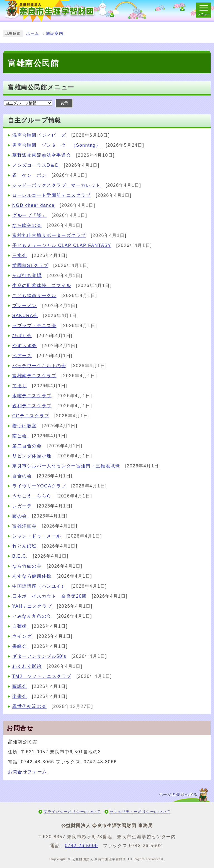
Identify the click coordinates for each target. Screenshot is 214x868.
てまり (20, 386)
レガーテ (22, 506)
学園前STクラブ (30, 265)
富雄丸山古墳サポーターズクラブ (49, 235)
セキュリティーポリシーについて (140, 812)
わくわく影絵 (27, 666)
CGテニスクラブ (31, 416)
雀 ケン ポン (29, 175)
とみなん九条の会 (32, 616)
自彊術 (20, 626)
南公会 (20, 436)
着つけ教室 (25, 426)
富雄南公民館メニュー (41, 87)
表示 (64, 103)
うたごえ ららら (32, 496)
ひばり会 (22, 336)
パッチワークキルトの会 (39, 366)
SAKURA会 (25, 316)
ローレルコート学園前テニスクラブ (52, 195)
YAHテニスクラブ (32, 606)
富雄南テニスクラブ (34, 376)
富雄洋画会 (25, 526)
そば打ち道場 (27, 275)
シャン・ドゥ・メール (37, 536)
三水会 (20, 255)
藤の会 (20, 516)
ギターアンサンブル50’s (39, 656)
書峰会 (20, 646)
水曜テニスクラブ (32, 396)
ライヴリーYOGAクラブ (39, 486)
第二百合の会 (27, 446)
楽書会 (20, 696)
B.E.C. (20, 556)
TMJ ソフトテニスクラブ (42, 676)
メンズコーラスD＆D (36, 165)
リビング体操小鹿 (32, 456)
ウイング (22, 636)
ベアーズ (22, 356)
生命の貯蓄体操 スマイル (42, 285)
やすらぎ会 (25, 346)
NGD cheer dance (33, 205)
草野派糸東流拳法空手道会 (42, 155)
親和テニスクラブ (32, 406)
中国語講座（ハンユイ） (39, 586)
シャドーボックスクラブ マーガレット (56, 185)
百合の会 (22, 476)
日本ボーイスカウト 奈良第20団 (49, 596)
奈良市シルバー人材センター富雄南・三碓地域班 (66, 466)
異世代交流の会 (29, 706)
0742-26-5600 (82, 846)
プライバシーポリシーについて (72, 812)
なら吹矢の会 (27, 225)
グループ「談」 (29, 215)
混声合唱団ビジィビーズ (39, 135)
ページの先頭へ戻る (178, 795)
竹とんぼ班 (25, 546)
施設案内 (55, 34)
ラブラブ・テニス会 (34, 326)
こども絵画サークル (34, 296)
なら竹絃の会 (27, 566)
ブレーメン (25, 306)
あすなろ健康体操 (32, 576)
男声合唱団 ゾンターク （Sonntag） (56, 145)
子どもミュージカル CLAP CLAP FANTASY (62, 245)
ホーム (33, 34)
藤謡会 (20, 686)
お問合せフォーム (27, 772)
